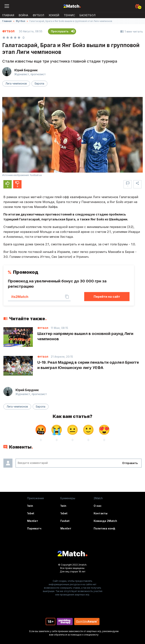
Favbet (65, 521)
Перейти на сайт (107, 297)
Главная (8, 15)
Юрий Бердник (26, 70)
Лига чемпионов (16, 83)
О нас (98, 506)
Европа (39, 83)
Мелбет (33, 521)
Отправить (130, 463)
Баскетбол (88, 15)
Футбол (38, 15)
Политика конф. (105, 528)
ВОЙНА (23, 15)
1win (30, 506)
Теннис (69, 15)
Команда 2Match (105, 521)
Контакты (101, 513)
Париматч (34, 528)
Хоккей (54, 15)
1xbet (31, 513)
